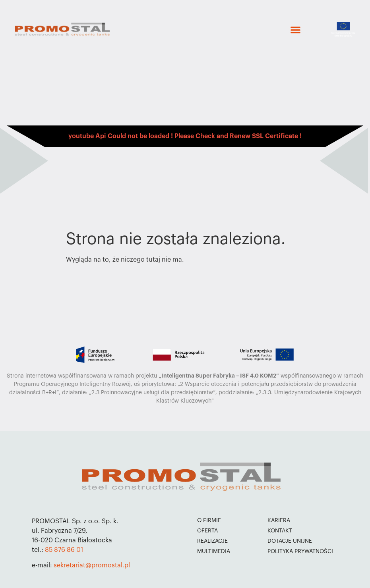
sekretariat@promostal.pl (92, 565)
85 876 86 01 (64, 550)
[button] (295, 30)
